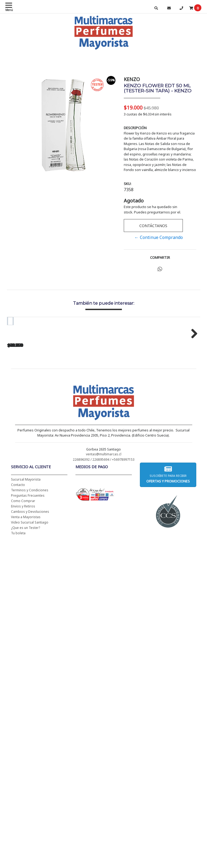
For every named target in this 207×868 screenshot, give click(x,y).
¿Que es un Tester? (26, 595)
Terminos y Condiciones (30, 557)
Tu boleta (18, 600)
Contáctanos (153, 226)
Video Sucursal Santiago (30, 589)
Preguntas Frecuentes (28, 562)
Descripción (135, 128)
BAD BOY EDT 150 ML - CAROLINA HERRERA (116, 396)
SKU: (128, 184)
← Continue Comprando (159, 237)
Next (192, 366)
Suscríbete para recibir (168, 541)
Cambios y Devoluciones (30, 578)
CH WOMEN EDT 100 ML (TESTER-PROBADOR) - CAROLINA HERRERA (43, 398)
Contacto (18, 552)
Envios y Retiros (23, 573)
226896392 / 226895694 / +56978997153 (104, 526)
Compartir (160, 257)
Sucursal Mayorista (26, 546)
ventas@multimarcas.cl (104, 521)
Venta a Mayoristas (26, 584)
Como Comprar (23, 568)
